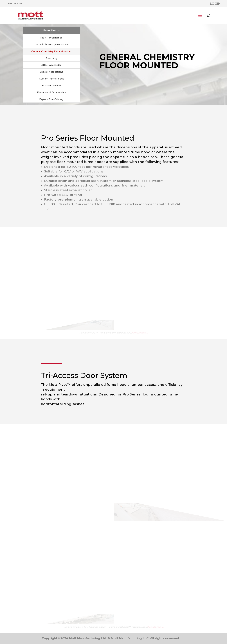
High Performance (51, 38)
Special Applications (51, 72)
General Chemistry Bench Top (51, 45)
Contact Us (14, 4)
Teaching (51, 58)
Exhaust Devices (52, 86)
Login (215, 4)
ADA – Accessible (51, 65)
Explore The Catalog (52, 99)
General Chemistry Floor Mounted (51, 51)
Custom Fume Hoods (52, 79)
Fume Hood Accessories (52, 92)
